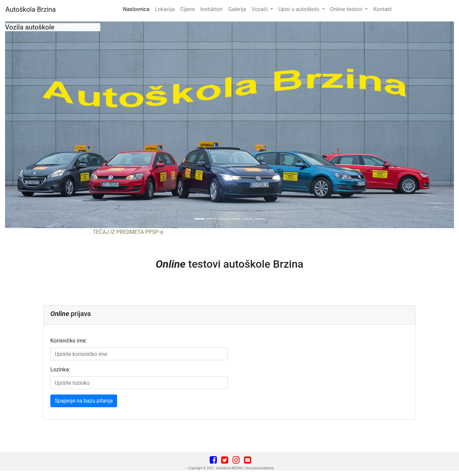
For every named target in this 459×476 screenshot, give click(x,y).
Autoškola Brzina (31, 9)
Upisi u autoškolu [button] (300, 9)
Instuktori (212, 9)
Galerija (237, 9)
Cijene (188, 9)
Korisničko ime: (69, 341)
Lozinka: (60, 369)
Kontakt (382, 9)
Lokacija (165, 9)
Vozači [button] (260, 9)
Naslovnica (138, 9)
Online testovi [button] (347, 9)
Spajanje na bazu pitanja (84, 401)
